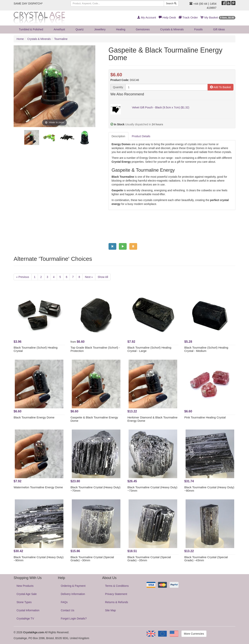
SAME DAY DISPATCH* (28, 4)
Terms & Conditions (117, 586)
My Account (147, 17)
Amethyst (59, 29)
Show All (103, 277)
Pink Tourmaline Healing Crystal (205, 417)
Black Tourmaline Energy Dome (34, 417)
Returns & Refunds (117, 602)
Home (20, 39)
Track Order (188, 17)
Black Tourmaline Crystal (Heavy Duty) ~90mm (39, 559)
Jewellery (100, 29)
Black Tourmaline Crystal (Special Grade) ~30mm (92, 559)
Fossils (198, 29)
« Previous (23, 277)
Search (171, 4)
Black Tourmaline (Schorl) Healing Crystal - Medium (206, 349)
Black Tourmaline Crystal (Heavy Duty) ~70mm (96, 489)
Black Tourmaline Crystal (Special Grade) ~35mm (149, 559)
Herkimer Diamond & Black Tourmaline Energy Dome (152, 419)
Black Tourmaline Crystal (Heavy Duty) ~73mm (152, 489)
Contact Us (68, 610)
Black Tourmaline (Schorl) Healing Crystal (36, 349)
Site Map (110, 610)
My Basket (218, 17)
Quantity (118, 87)
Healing (121, 29)
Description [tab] (118, 136)
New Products (25, 586)
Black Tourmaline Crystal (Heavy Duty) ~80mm (209, 489)
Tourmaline (61, 39)
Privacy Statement (116, 594)
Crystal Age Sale (27, 594)
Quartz (80, 29)
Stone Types (24, 602)
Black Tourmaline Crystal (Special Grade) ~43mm (206, 559)
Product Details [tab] (141, 136)
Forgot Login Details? (74, 619)
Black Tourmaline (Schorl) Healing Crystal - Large (149, 349)
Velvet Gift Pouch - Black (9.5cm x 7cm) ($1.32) (161, 107)
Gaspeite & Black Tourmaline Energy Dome (94, 419)
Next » (89, 277)
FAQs (64, 602)
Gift (219, 29)
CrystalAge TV (25, 619)
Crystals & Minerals (172, 29)
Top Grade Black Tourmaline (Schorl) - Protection (95, 349)
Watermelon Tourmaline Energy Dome (38, 487)
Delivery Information (73, 594)
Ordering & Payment (73, 586)
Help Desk (167, 17)
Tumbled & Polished (31, 29)
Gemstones (143, 29)
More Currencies (194, 634)
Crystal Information (28, 610)
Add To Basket (221, 87)
